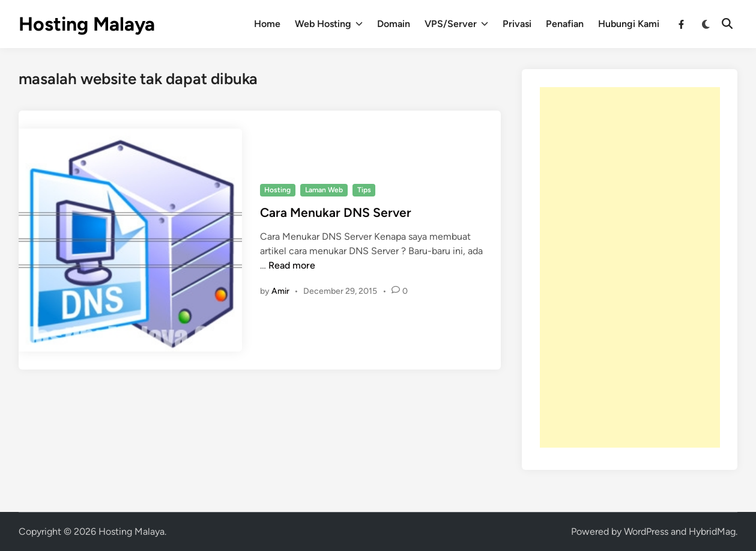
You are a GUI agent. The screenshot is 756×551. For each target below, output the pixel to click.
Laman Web (324, 190)
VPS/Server (456, 24)
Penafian (565, 24)
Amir (280, 291)
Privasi (517, 24)
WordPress (646, 531)
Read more (292, 265)
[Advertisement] (630, 267)
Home (267, 24)
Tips (364, 190)
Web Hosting (329, 24)
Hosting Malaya (87, 24)
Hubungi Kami (629, 24)
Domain (394, 24)
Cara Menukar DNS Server (336, 212)
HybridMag (712, 531)
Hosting (277, 190)
